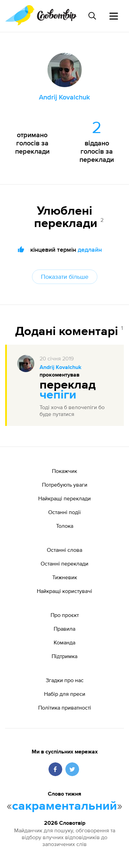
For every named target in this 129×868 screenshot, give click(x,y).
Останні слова (64, 550)
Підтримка (64, 656)
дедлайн (90, 249)
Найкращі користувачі (64, 591)
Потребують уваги (65, 485)
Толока (65, 526)
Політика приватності (65, 708)
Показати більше (65, 277)
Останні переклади (64, 563)
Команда (64, 642)
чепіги (58, 395)
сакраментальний (64, 806)
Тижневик (65, 577)
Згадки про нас (65, 680)
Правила (64, 629)
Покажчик (64, 471)
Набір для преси (65, 694)
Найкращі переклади (64, 498)
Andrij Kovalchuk (61, 368)
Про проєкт (65, 615)
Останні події (64, 512)
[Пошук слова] (92, 16)
